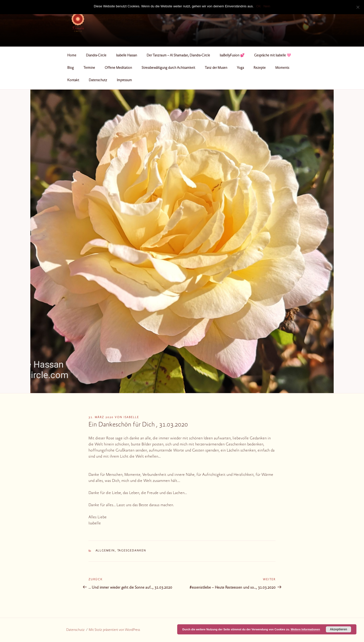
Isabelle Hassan (127, 56)
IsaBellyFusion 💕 (232, 56)
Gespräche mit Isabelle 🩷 (272, 56)
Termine (89, 68)
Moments (282, 68)
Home (72, 56)
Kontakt (73, 80)
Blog (71, 68)
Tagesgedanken (132, 551)
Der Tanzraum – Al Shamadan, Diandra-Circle (178, 56)
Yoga (240, 68)
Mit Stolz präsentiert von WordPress (114, 630)
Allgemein (105, 551)
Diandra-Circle (96, 56)
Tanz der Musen (216, 68)
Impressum (124, 80)
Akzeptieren (338, 629)
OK (258, 6)
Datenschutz (98, 80)
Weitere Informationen (305, 629)
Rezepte (260, 68)
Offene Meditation (118, 68)
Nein (267, 6)
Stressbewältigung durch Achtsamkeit (168, 68)
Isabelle (131, 418)
